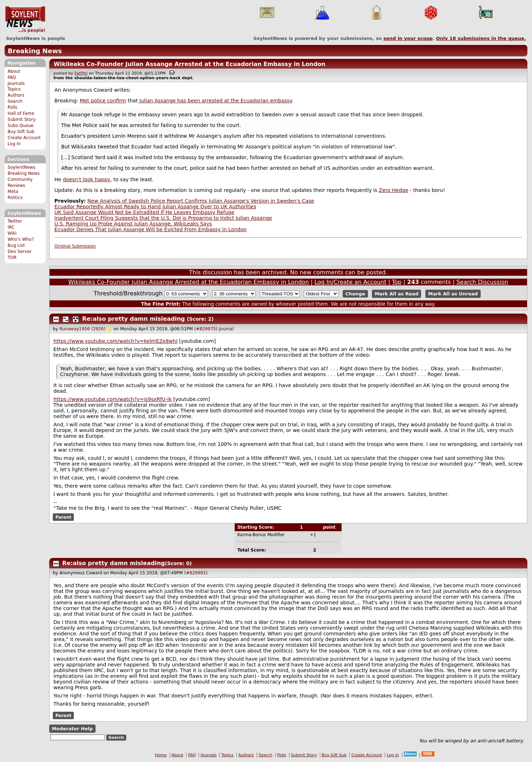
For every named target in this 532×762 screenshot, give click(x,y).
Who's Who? (21, 239)
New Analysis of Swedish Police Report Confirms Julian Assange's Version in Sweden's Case (201, 201)
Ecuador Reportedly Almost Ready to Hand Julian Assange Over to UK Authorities (155, 207)
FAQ (12, 77)
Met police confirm (103, 101)
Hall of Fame (21, 113)
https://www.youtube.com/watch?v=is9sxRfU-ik (113, 399)
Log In (14, 144)
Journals (16, 83)
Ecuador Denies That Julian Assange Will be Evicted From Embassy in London (151, 229)
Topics (14, 89)
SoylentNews (25, 20)
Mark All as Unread (453, 294)
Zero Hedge (394, 190)
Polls (12, 107)
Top (397, 282)
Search (15, 101)
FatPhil (81, 73)
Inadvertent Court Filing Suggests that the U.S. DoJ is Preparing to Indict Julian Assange (163, 218)
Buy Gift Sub (21, 132)
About (14, 71)
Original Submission (75, 246)
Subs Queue (21, 126)
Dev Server (19, 252)
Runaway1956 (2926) (83, 329)
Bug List (16, 245)
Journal (226, 329)
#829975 (206, 329)
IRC (11, 227)
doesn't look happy (86, 179)
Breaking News (35, 51)
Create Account (24, 138)
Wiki (12, 233)
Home (161, 755)
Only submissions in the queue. (481, 38)
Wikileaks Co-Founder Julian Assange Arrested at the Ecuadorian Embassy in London (189, 64)
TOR (12, 258)
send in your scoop (408, 38)
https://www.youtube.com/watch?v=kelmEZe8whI (116, 341)
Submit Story (22, 120)
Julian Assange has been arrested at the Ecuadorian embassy (216, 101)
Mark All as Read (397, 294)
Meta (13, 192)
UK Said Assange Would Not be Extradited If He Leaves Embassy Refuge (145, 212)
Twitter (15, 221)
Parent (63, 517)
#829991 (196, 573)
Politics (15, 198)
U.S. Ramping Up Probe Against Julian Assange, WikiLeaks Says (133, 224)
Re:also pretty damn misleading (134, 319)
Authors (16, 95)
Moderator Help (72, 729)
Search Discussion (482, 282)
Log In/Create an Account (351, 282)
